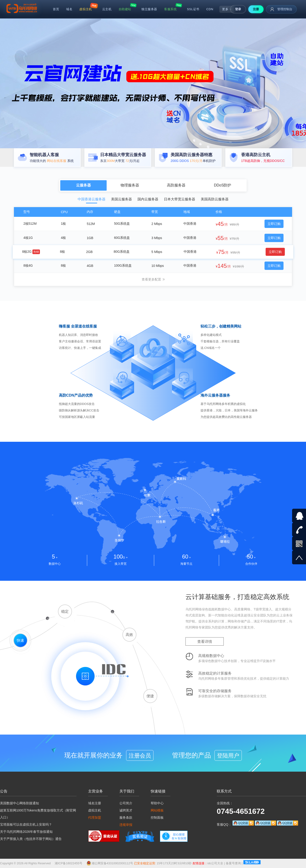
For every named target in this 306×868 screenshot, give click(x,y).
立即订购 (274, 224)
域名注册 (95, 803)
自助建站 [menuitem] (125, 9)
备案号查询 (232, 863)
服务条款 (126, 817)
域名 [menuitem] (69, 9)
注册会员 (140, 756)
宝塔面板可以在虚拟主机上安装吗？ (26, 824)
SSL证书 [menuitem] (193, 9)
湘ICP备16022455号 (69, 863)
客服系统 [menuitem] (170, 9)
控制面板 (157, 817)
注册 (256, 9)
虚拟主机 (95, 810)
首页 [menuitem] (56, 9)
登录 (238, 9)
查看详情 (205, 642)
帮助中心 (157, 803)
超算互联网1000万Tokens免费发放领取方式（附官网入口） (38, 814)
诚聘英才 (126, 810)
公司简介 (126, 803)
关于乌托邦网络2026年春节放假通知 (26, 832)
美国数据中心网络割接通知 (19, 803)
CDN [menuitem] (210, 9)
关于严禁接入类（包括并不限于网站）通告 (31, 839)
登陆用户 (228, 756)
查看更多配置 (153, 279)
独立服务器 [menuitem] (149, 9)
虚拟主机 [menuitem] (86, 9)
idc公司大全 (214, 863)
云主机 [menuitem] (107, 9)
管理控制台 (281, 9)
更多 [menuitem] (227, 9)
